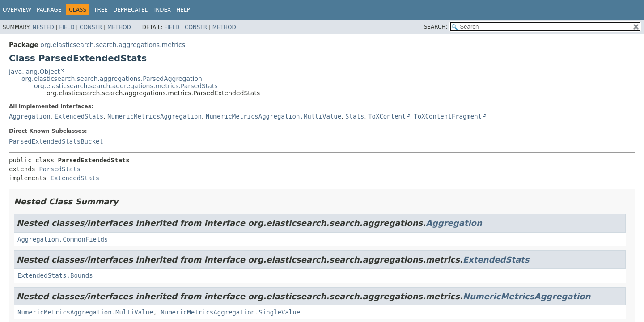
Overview (17, 10)
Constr (91, 27)
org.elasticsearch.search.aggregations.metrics (113, 45)
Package (49, 10)
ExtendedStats (79, 116)
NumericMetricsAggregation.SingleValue (230, 312)
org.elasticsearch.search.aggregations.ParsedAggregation (112, 79)
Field (67, 27)
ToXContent (387, 116)
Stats (355, 116)
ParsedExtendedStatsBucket (56, 141)
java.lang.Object (34, 72)
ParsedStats (60, 169)
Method (119, 27)
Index (163, 10)
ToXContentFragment (448, 116)
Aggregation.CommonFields (63, 239)
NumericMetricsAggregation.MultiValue (273, 116)
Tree (101, 10)
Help (183, 10)
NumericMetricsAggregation (155, 116)
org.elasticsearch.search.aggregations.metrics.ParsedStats (126, 86)
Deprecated (131, 10)
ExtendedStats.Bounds (55, 275)
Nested (43, 27)
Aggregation (30, 116)
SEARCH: (436, 27)
